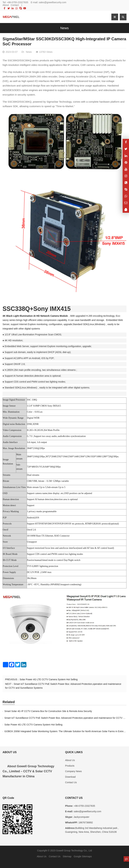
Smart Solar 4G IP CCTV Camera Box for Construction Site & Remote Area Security (48, 711)
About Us (70, 760)
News (64, 28)
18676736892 (85, 822)
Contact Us (71, 782)
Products (70, 766)
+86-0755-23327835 (18, 2)
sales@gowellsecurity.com (53, 2)
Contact (15, 5)
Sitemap (67, 856)
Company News (73, 771)
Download (70, 777)
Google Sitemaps (83, 856)
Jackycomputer (81, 817)
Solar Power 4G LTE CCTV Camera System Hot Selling (49, 679)
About (6, 5)
